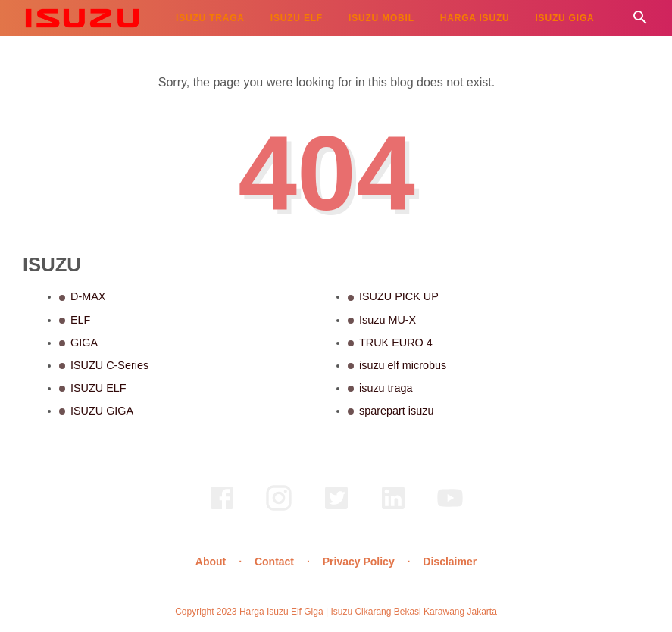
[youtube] (450, 508)
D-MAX (88, 296)
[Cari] (640, 22)
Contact (274, 562)
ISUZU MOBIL (381, 18)
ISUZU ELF (297, 18)
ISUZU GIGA (564, 18)
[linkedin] (393, 508)
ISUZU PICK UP (399, 296)
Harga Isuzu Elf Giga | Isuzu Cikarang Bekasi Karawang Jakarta (368, 612)
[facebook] (222, 508)
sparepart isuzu (396, 411)
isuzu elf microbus (403, 365)
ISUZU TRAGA (210, 18)
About (211, 562)
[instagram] (279, 508)
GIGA (84, 343)
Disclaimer (450, 562)
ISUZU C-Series (109, 365)
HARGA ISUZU (475, 18)
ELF (80, 320)
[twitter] (336, 508)
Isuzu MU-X (388, 320)
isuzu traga (386, 388)
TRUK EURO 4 (396, 343)
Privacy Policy (359, 562)
